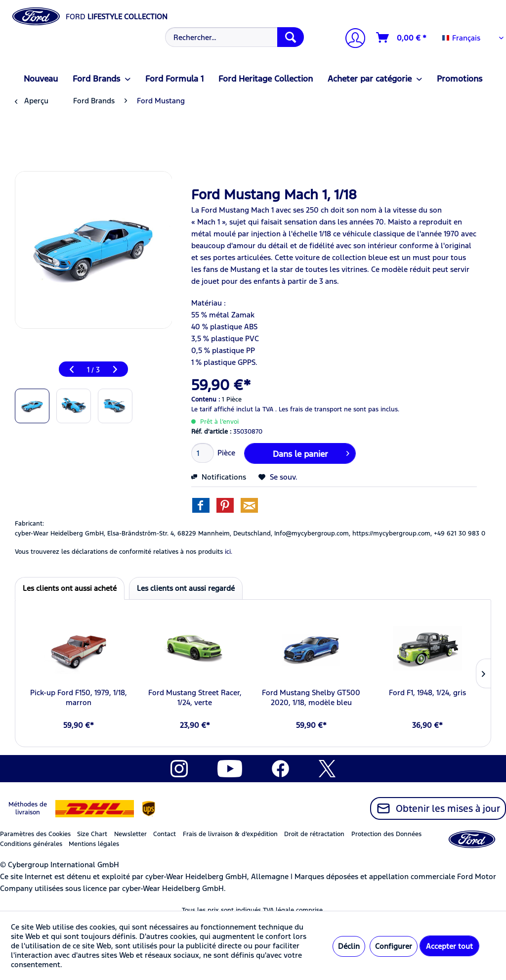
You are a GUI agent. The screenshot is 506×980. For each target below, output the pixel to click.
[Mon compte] (351, 39)
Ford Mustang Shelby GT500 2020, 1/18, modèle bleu (311, 697)
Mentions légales (94, 844)
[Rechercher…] (235, 37)
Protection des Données (386, 834)
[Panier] (402, 38)
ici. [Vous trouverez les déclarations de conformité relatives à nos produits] (229, 552)
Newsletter (130, 834)
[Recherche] (291, 37)
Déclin (349, 946)
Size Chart (92, 834)
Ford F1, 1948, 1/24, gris (427, 692)
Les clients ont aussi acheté (70, 588)
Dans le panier (311, 452)
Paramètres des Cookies (35, 834)
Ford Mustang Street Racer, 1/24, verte (195, 697)
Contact (165, 834)
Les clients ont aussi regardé (186, 588)
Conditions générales (31, 844)
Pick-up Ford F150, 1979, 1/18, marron (79, 697)
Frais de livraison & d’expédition (230, 834)
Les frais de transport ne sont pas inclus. (339, 409)
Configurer (394, 946)
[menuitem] (233, 37)
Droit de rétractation (314, 834)
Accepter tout (449, 946)
